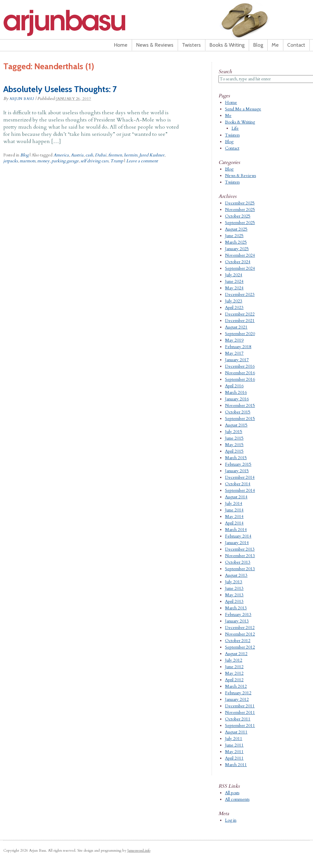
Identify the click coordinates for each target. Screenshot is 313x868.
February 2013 (238, 615)
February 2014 (238, 536)
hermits (131, 155)
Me (275, 45)
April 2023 (234, 308)
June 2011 (234, 745)
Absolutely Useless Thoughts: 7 (60, 89)
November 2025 (240, 210)
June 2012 (234, 667)
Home (121, 45)
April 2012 (234, 680)
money (43, 161)
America (61, 155)
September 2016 (240, 379)
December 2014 (240, 477)
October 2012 (238, 641)
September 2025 (240, 223)
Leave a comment (142, 161)
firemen (115, 155)
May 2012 (234, 673)
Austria (77, 155)
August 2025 (236, 229)
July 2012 (234, 660)
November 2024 (240, 255)
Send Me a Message (243, 109)
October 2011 (238, 719)
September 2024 (240, 268)
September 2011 (240, 726)
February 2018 (238, 347)
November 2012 (240, 634)
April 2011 (234, 758)
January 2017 (237, 360)
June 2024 (234, 281)
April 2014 (234, 523)
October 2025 (238, 216)
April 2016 (234, 386)
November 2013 (240, 556)
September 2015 (240, 419)
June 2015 (234, 438)
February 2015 (238, 464)
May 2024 (234, 288)
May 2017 (234, 353)
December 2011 (240, 706)
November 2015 (240, 406)
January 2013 (237, 621)
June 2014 (234, 510)
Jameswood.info (139, 851)
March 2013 (236, 608)
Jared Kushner (152, 155)
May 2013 (234, 595)
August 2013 (236, 575)
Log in (231, 820)
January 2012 (237, 699)
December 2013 (240, 549)
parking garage (65, 161)
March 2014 (236, 530)
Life (235, 128)
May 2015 (234, 445)
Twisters (191, 45)
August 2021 (236, 327)
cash (89, 155)
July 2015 (234, 432)
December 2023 (240, 295)
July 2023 (234, 301)
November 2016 (240, 373)
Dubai (101, 155)
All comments (237, 799)
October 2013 (238, 562)
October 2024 (238, 262)
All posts (232, 793)
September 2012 (240, 647)
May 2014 (234, 517)
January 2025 (237, 249)
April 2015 (234, 451)
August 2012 (236, 654)
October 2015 (238, 412)
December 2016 (240, 366)
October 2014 (238, 484)
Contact (296, 45)
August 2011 (236, 732)
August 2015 (236, 425)
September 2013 (240, 569)
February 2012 (238, 693)
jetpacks (10, 161)
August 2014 (236, 497)
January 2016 (237, 399)
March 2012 (236, 686)
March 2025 (236, 242)
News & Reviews (155, 45)
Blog (258, 45)
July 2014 (234, 504)
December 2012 (240, 628)
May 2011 (234, 752)
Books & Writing (227, 45)
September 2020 (240, 334)
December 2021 (240, 321)
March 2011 (236, 765)
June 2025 (234, 236)
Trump (117, 161)
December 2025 (240, 203)
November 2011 (240, 713)
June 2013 (234, 588)
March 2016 (236, 393)
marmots (27, 161)
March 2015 (236, 458)
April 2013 (234, 602)
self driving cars (94, 161)
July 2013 (234, 582)
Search (225, 72)
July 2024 (234, 275)
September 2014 (240, 490)
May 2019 (234, 340)
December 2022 (240, 314)
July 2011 (234, 739)
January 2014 (237, 543)
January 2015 (237, 471)
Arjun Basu (85, 23)
